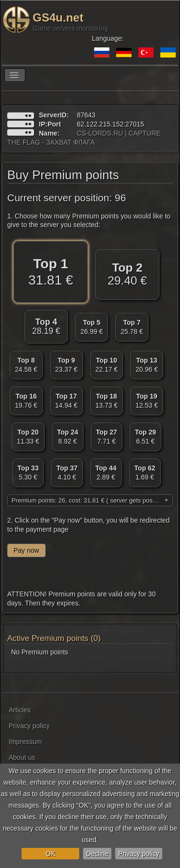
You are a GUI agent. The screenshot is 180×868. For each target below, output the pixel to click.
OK (50, 854)
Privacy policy (139, 854)
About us (22, 757)
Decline (97, 854)
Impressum (25, 742)
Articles (20, 710)
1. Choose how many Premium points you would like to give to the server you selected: (89, 220)
